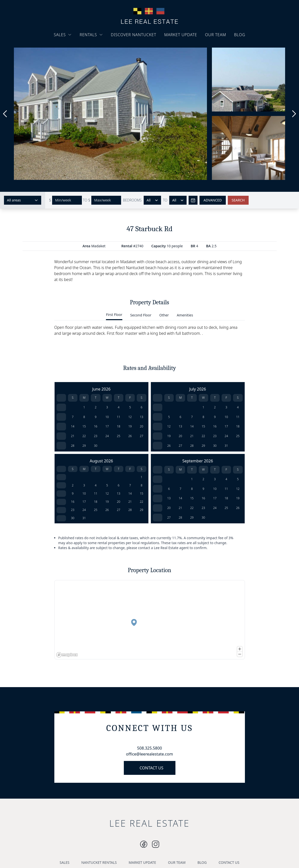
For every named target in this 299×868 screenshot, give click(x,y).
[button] (78, 632)
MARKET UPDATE (181, 35)
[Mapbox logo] (67, 655)
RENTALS (91, 35)
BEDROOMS (132, 200)
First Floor (114, 315)
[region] (150, 620)
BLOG (240, 35)
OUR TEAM (216, 35)
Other (164, 315)
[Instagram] (144, 844)
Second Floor (141, 315)
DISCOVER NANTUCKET (134, 35)
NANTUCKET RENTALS (99, 862)
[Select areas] (23, 200)
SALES (63, 35)
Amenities (185, 315)
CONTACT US (152, 768)
